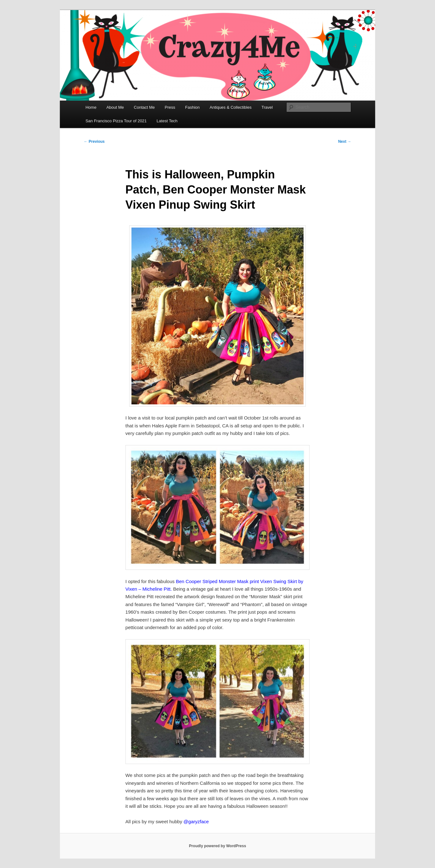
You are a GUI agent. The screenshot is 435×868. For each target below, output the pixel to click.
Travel (267, 107)
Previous (94, 142)
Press (170, 107)
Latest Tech (167, 121)
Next (345, 142)
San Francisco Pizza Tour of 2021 (116, 121)
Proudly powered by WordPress (217, 846)
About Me (115, 107)
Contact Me (144, 107)
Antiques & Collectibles (231, 107)
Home (91, 107)
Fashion (192, 107)
